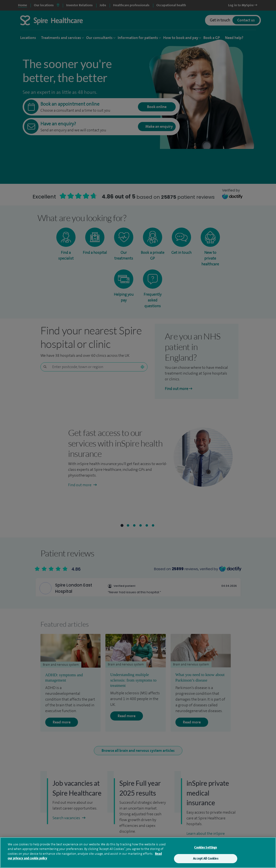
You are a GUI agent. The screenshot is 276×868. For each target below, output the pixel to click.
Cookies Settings (205, 847)
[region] (138, 853)
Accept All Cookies (205, 858)
